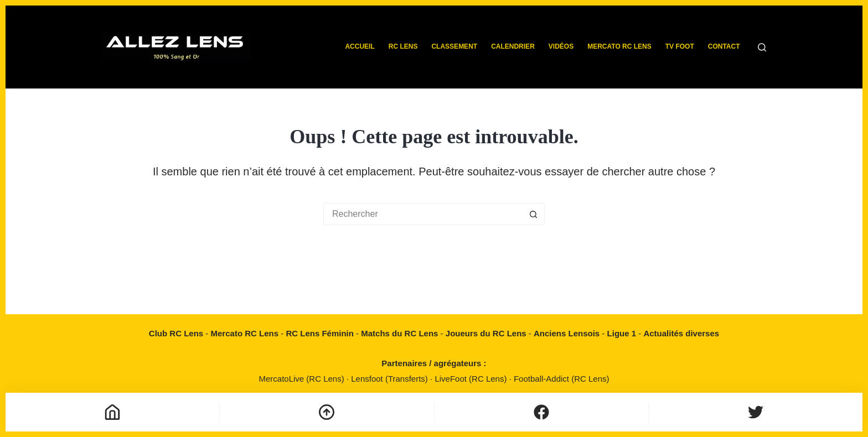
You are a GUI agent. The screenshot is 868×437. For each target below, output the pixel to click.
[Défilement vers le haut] (327, 412)
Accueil (360, 46)
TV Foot (680, 46)
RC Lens (403, 46)
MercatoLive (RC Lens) (302, 379)
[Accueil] (112, 412)
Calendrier (513, 46)
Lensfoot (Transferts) (391, 379)
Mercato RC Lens (619, 46)
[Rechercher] (762, 47)
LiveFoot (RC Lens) (472, 379)
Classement (454, 46)
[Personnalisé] (541, 412)
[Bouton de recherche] (534, 214)
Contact (724, 46)
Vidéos (561, 46)
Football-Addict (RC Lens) (562, 379)
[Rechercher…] (423, 214)
